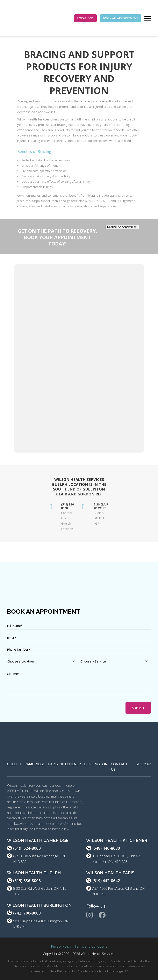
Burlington (96, 764)
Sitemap (143, 764)
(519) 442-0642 (106, 881)
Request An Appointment (122, 227)
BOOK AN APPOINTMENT (121, 18)
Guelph (14, 764)
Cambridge (35, 764)
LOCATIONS (85, 18)
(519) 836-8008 (27, 881)
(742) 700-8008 (27, 913)
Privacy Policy (61, 946)
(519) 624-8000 (27, 848)
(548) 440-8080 (106, 848)
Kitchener (71, 764)
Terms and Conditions (91, 946)
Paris (53, 764)
